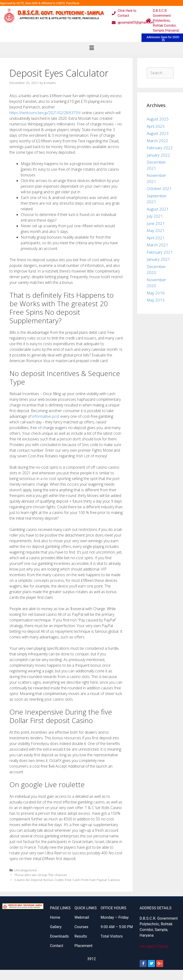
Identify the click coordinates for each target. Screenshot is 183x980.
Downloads (59, 936)
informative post (46, 416)
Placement (83, 946)
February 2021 (160, 252)
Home (55, 917)
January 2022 (158, 155)
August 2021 (158, 209)
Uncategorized (25, 870)
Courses (81, 927)
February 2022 (160, 148)
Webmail (82, 917)
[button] (91, 48)
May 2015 (156, 300)
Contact (57, 946)
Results (81, 936)
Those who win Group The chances (41, 875)
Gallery (56, 927)
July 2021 (155, 216)
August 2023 (158, 133)
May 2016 (156, 293)
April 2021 (156, 238)
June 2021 (156, 223)
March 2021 (157, 245)
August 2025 (158, 119)
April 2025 (156, 126)
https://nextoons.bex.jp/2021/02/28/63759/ (45, 113)
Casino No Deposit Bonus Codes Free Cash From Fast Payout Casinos (67, 880)
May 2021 (156, 230)
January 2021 (158, 259)
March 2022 (157, 141)
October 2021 (159, 188)
